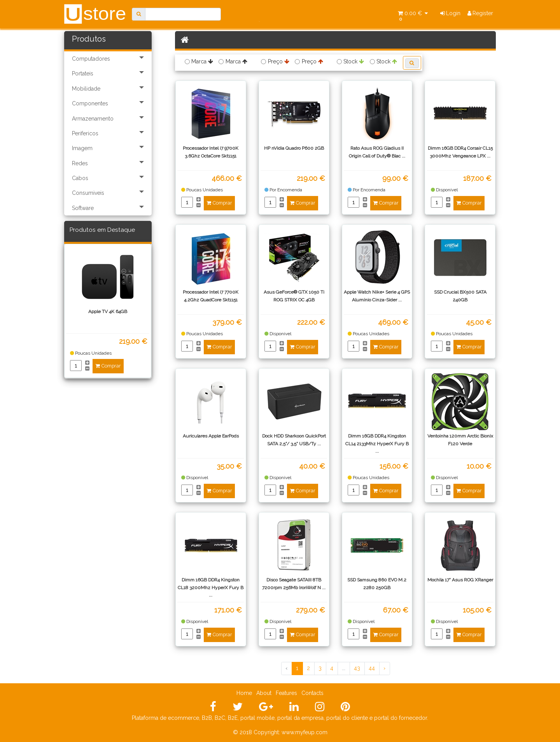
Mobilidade (86, 89)
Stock (354, 61)
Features (286, 693)
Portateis (83, 73)
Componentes (90, 103)
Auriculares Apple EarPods (211, 436)
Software (83, 208)
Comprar (108, 366)
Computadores (91, 59)
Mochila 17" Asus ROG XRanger (460, 580)
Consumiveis (88, 193)
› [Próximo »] (384, 668)
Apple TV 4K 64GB (108, 311)
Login (451, 13)
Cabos (80, 178)
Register (480, 13)
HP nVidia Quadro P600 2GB (294, 148)
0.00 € (413, 16)
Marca (202, 61)
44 (372, 668)
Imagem (82, 148)
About (264, 693)
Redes (80, 163)
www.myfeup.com (304, 732)
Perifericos (85, 133)
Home (244, 693)
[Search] (183, 14)
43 (357, 668)
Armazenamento (93, 119)
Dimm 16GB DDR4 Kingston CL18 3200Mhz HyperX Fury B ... (211, 587)
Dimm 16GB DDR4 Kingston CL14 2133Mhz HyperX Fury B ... (377, 443)
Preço (279, 61)
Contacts (312, 693)
